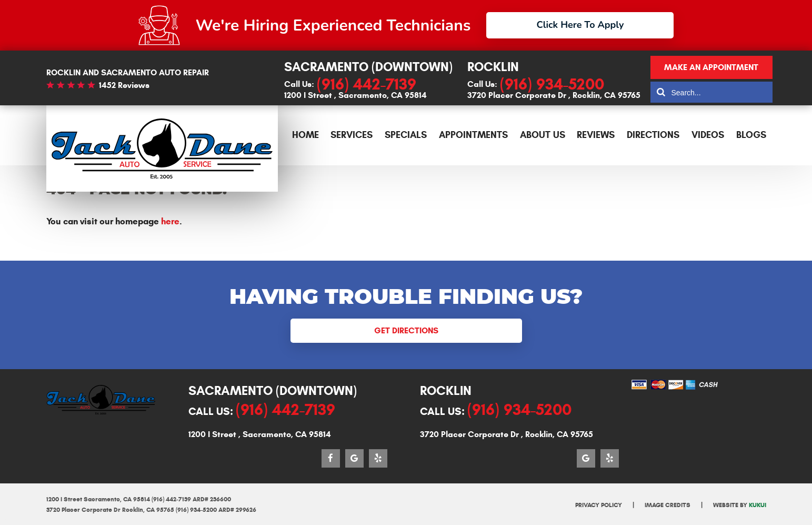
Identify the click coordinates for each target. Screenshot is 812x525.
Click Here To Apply (580, 25)
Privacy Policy (599, 505)
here (170, 221)
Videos (708, 135)
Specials (406, 135)
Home (305, 135)
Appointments (473, 135)
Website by (740, 505)
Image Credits (668, 505)
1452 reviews (124, 85)
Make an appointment (711, 67)
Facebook (331, 458)
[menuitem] (305, 135)
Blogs (751, 135)
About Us (543, 135)
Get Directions (406, 330)
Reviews (596, 135)
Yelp (378, 458)
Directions (653, 135)
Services (352, 135)
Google (354, 458)
